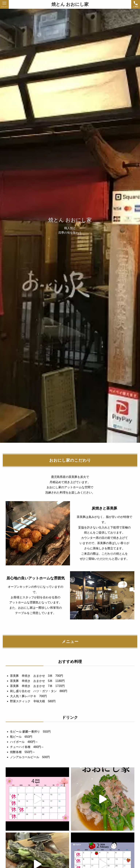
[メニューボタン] (4, 4)
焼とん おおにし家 (70, 4)
